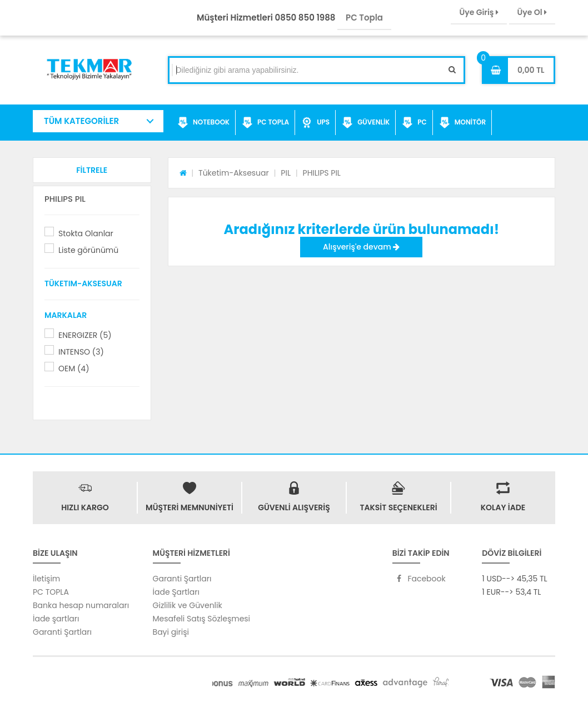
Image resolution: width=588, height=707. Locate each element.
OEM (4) (74, 369)
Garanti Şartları (62, 632)
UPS (315, 123)
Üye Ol (532, 12)
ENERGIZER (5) (85, 335)
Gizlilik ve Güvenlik (188, 605)
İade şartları (56, 619)
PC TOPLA (265, 123)
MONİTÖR (462, 123)
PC (414, 123)
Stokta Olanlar (86, 233)
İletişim (46, 579)
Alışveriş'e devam (361, 247)
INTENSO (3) (81, 352)
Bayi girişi (171, 632)
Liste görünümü (88, 250)
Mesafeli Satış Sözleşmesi (202, 619)
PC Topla (364, 18)
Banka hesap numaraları (81, 605)
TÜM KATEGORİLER (81, 121)
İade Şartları (176, 592)
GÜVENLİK (366, 123)
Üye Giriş (479, 12)
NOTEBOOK (203, 123)
